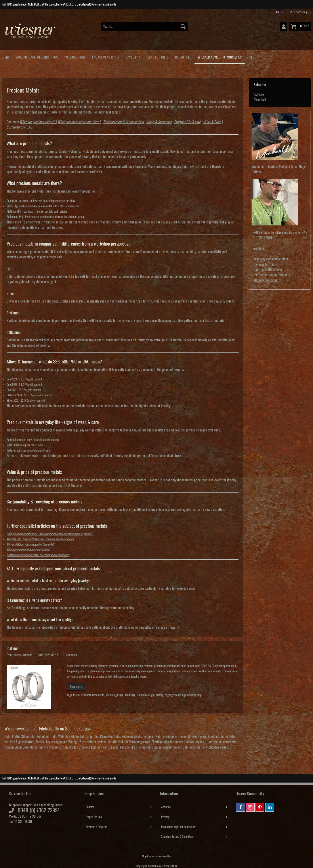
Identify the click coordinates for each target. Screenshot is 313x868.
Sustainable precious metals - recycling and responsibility (38, 555)
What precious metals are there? (79, 122)
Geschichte (98, 695)
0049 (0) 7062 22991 (39, 810)
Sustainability (16, 127)
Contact (90, 807)
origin (151, 695)
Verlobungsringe (115, 695)
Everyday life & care (187, 122)
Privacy (165, 817)
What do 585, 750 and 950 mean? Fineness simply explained (40, 539)
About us (166, 807)
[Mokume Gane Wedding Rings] (37, 56)
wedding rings (195, 695)
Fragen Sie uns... (95, 817)
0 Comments (70, 655)
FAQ (30, 127)
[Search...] (144, 26)
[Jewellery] (133, 56)
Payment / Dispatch (96, 827)
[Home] (7, 57)
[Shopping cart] (300, 26)
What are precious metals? (37, 122)
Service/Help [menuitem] (299, 12)
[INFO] (251, 56)
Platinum (13, 648)
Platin (76, 695)
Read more (76, 687)
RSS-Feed (259, 95)
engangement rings (175, 695)
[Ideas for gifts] (157, 56)
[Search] (183, 26)
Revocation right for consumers (179, 827)
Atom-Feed (260, 100)
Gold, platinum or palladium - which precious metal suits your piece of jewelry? (50, 534)
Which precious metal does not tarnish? (28, 550)
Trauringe (130, 695)
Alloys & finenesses (159, 122)
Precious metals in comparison (124, 122)
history (160, 695)
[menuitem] (144, 29)
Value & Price (212, 122)
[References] (183, 56)
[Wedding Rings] (75, 56)
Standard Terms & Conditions (177, 837)
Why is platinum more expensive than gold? (30, 545)
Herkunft (86, 695)
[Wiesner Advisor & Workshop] (220, 57)
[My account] (284, 26)
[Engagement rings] (106, 56)
